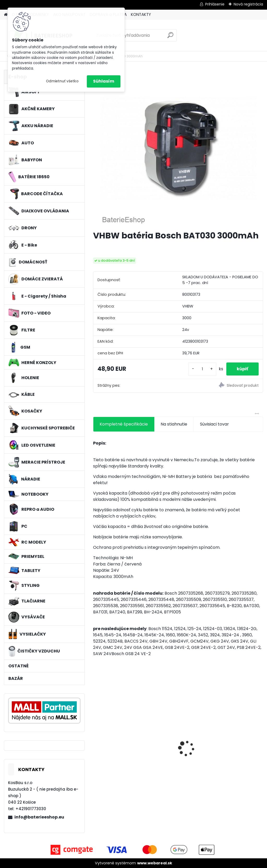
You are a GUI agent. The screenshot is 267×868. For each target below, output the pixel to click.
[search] (170, 37)
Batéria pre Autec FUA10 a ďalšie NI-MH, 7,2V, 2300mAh (234, 745)
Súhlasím (104, 81)
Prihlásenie (215, 4)
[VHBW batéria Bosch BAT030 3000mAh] (178, 148)
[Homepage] (6, 15)
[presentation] (96, 739)
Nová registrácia (248, 4)
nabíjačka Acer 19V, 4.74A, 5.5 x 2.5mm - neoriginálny (175, 745)
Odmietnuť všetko (62, 81)
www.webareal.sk (155, 863)
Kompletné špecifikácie (124, 424)
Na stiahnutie (174, 424)
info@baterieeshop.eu (39, 817)
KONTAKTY (141, 14)
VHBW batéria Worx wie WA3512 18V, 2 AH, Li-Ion (118, 745)
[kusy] (202, 369)
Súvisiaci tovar (214, 424)
